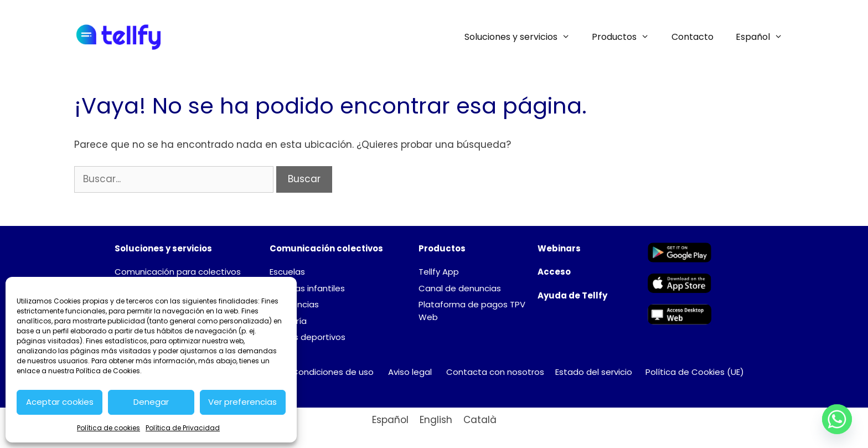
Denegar (151, 402)
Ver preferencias (242, 402)
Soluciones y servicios (523, 37)
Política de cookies (108, 428)
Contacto (693, 37)
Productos (626, 37)
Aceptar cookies (60, 402)
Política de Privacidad (183, 428)
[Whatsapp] (837, 419)
